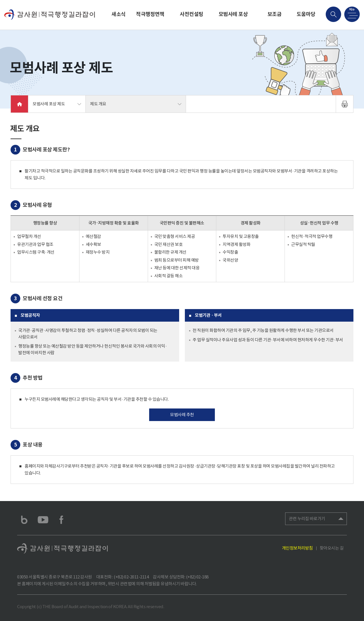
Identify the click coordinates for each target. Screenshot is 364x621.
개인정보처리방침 (297, 548)
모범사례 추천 (182, 415)
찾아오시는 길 (332, 548)
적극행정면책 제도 (150, 20)
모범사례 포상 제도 (233, 20)
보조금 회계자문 (274, 20)
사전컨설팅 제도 (192, 20)
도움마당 (306, 14)
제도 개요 (98, 104)
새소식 (119, 14)
